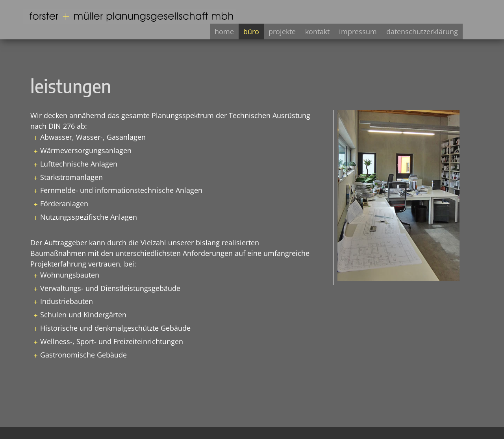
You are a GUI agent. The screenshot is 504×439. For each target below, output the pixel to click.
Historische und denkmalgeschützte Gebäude (115, 328)
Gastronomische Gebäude (83, 355)
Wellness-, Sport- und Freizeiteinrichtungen (112, 341)
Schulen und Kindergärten (83, 315)
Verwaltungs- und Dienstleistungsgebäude (110, 288)
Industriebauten (67, 301)
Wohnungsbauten (70, 275)
